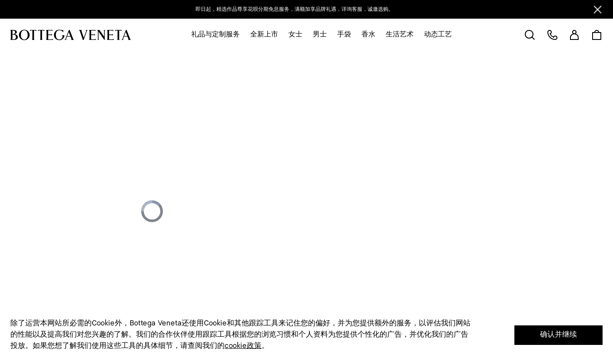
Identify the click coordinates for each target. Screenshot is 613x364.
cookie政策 (243, 346)
